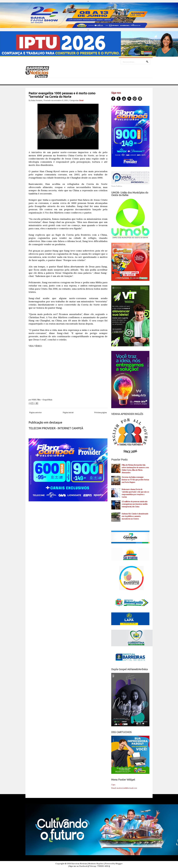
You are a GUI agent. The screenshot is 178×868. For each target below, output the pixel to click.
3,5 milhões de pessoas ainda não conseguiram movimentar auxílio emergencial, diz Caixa (135, 504)
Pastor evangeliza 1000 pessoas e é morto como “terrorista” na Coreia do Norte (62, 95)
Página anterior (35, 413)
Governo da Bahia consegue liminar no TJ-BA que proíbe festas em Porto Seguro (135, 480)
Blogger (119, 864)
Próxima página (101, 413)
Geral (81, 100)
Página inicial (68, 413)
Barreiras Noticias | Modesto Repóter (88, 864)
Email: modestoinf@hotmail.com (124, 788)
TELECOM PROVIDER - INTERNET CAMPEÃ (56, 428)
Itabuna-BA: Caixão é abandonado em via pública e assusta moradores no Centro (135, 516)
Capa (113, 785)
